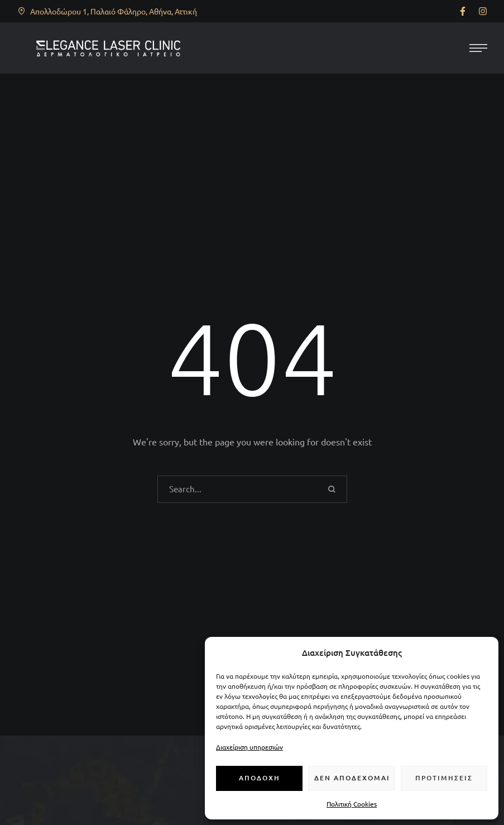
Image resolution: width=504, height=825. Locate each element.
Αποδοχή (260, 778)
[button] (463, 11)
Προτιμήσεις (444, 778)
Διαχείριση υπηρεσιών (249, 747)
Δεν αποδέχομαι (352, 778)
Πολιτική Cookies (352, 804)
